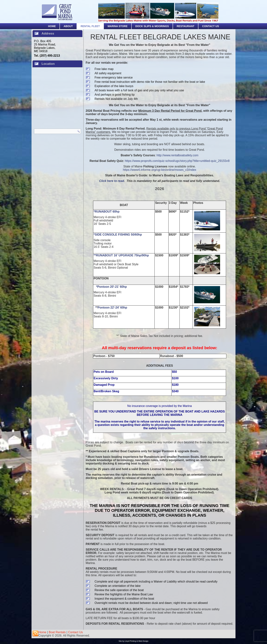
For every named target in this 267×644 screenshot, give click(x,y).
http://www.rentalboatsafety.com (177, 155)
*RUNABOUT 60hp (107, 212)
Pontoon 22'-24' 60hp (112, 308)
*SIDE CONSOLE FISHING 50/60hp (118, 235)
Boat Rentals (57, 632)
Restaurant (186, 26)
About (68, 26)
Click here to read (112, 181)
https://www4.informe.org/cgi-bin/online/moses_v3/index (160, 170)
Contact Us (211, 26)
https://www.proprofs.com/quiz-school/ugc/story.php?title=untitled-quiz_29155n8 (177, 161)
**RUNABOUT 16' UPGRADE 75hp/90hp (121, 255)
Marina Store (117, 26)
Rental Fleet (90, 26)
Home (52, 26)
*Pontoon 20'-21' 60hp (111, 287)
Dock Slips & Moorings (152, 26)
